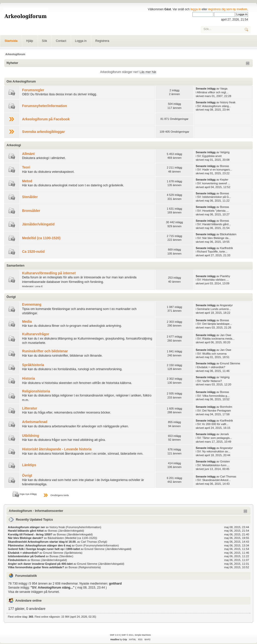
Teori (26, 167)
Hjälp (29, 41)
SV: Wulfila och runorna (212, 354)
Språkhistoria (33, 365)
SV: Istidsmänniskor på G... (214, 197)
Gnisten (225, 461)
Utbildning (31, 436)
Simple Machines (143, 635)
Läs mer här (148, 72)
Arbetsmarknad (35, 422)
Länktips (29, 465)
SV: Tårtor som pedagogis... (214, 438)
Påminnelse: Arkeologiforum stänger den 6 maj (40, 545)
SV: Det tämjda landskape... (214, 324)
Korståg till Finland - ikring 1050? (30, 534)
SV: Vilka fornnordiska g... (213, 396)
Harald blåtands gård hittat (26, 531)
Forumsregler (33, 90)
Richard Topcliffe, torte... (212, 252)
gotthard (115, 584)
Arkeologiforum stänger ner (27, 527)
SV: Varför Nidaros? (209, 381)
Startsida (11, 41)
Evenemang (32, 305)
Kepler (224, 180)
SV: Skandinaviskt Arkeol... (214, 480)
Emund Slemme (230, 363)
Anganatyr (226, 305)
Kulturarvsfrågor (36, 334)
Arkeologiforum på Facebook (46, 119)
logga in (196, 9)
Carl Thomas (228, 476)
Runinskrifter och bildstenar (45, 351)
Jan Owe (226, 335)
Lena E (39, 286)
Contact (61, 41)
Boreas (225, 166)
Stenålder (30, 197)
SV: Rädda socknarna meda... (216, 339)
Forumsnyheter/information (45, 106)
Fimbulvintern (17, 560)
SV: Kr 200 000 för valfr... (213, 424)
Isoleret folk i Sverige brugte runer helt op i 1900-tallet (44, 549)
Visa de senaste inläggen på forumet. (34, 592)
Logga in (81, 41)
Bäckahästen (228, 234)
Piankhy (225, 276)
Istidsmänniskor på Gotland (27, 556)
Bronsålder (31, 211)
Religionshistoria (36, 391)
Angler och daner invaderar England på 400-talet (40, 564)
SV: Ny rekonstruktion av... (214, 451)
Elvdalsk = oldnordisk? (211, 367)
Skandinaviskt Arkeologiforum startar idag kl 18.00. (43, 542)
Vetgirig (225, 152)
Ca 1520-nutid (33, 252)
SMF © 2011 (127, 635)
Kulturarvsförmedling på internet (49, 273)
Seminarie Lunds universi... (214, 309)
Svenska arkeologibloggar (44, 132)
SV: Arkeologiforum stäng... (214, 106)
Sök (45, 41)
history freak (228, 102)
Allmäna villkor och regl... (213, 92)
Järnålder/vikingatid (38, 224)
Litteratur (30, 408)
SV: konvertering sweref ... (213, 183)
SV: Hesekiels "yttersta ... (213, 211)
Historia (28, 379)
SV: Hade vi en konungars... (214, 170)
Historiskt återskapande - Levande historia (57, 449)
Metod (27, 181)
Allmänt (28, 154)
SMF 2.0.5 (115, 635)
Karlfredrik (227, 248)
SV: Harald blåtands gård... (214, 224)
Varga (224, 89)
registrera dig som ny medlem (228, 9)
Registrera (102, 41)
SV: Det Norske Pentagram (214, 411)
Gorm (79, 545)
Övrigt (27, 476)
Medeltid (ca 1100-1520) (41, 238)
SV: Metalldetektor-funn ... (213, 465)
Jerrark (224, 434)
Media (27, 322)
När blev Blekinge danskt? (26, 538)
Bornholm (226, 407)
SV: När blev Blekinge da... (214, 238)
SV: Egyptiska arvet (209, 156)
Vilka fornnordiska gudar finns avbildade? (36, 567)
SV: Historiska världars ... (213, 280)
